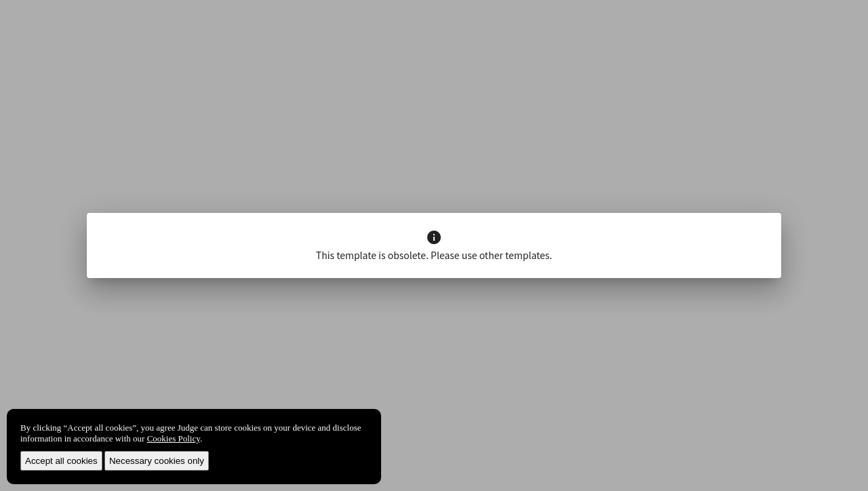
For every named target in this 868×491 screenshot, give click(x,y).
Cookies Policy (174, 438)
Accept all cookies (61, 461)
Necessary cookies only (157, 461)
